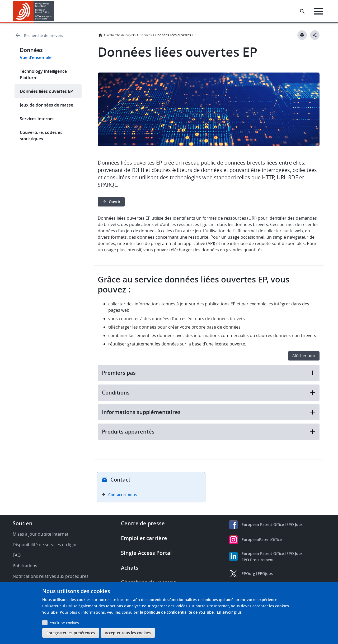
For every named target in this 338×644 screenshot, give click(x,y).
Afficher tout (304, 356)
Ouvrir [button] (115, 202)
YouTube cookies (64, 623)
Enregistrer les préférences (71, 633)
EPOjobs (265, 573)
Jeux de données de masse (46, 105)
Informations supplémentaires (209, 412)
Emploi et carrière (144, 538)
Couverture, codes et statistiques (41, 136)
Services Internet (37, 119)
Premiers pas (209, 373)
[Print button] (302, 35)
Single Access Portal (146, 553)
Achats (130, 568)
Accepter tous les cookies (128, 633)
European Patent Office (263, 524)
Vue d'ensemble (36, 57)
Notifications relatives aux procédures (51, 576)
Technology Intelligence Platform (43, 74)
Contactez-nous (123, 495)
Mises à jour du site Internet (41, 534)
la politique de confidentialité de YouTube (177, 612)
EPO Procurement (258, 560)
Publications (25, 566)
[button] (55, 11)
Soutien (23, 523)
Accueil (100, 35)
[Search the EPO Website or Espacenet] (302, 11)
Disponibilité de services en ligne (45, 545)
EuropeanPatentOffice (262, 539)
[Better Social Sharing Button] (315, 35)
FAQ (17, 555)
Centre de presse (143, 523)
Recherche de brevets (44, 35)
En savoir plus (229, 612)
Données (145, 35)
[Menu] (319, 11)
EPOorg (248, 573)
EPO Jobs (295, 524)
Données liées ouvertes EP (46, 91)
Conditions (209, 393)
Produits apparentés (209, 432)
